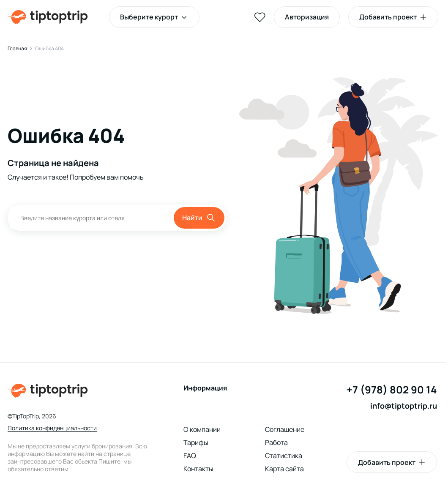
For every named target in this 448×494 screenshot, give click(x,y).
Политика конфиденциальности (52, 428)
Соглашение (285, 429)
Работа (276, 442)
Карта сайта (284, 469)
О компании (202, 429)
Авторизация (307, 17)
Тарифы (196, 442)
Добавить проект (387, 462)
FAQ (190, 456)
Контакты (198, 469)
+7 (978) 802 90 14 (392, 390)
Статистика (284, 456)
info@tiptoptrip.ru (404, 406)
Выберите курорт (149, 17)
